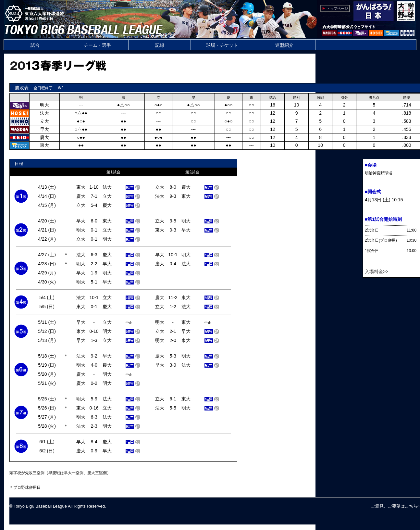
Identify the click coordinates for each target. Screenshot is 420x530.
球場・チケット (222, 45)
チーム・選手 (97, 45)
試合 (35, 45)
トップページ (337, 8)
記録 (160, 45)
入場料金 (374, 271)
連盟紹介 (284, 45)
